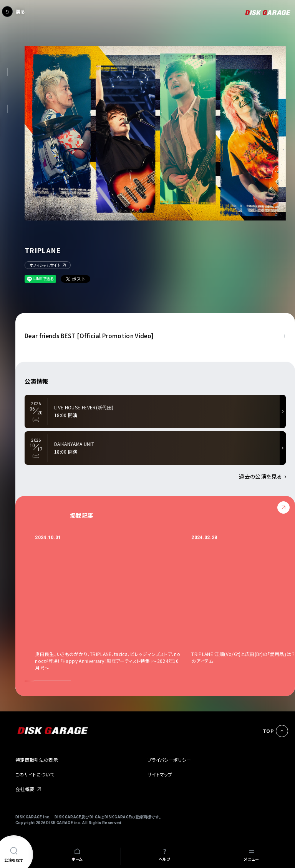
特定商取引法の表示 (37, 760)
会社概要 (25, 789)
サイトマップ (160, 774)
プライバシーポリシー (169, 760)
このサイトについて (35, 774)
